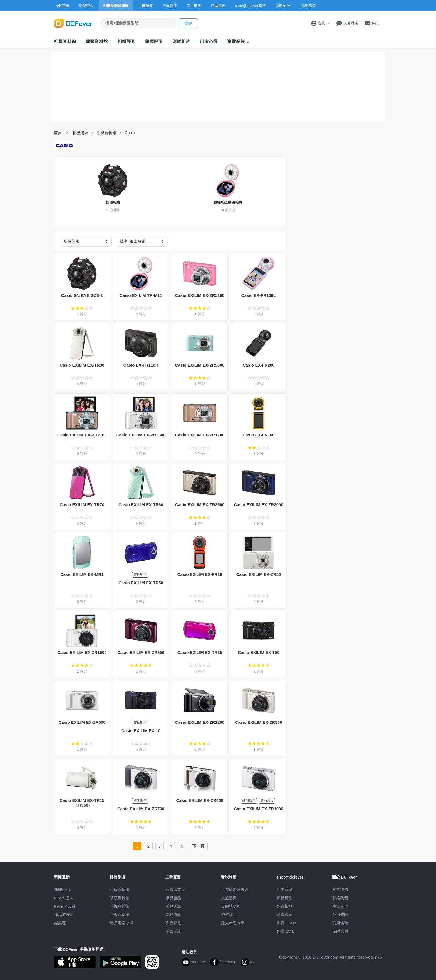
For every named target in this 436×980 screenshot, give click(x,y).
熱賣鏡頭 (284, 915)
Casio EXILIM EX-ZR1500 (82, 652)
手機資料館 (120, 906)
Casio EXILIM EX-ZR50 (258, 574)
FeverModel (65, 906)
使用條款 (340, 923)
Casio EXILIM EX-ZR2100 (82, 435)
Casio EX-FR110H (141, 365)
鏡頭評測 (154, 42)
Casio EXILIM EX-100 (258, 652)
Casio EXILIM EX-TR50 (141, 583)
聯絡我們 (340, 898)
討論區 (60, 923)
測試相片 (181, 42)
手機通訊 (173, 906)
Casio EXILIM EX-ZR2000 (259, 505)
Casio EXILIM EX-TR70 (82, 505)
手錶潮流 (173, 931)
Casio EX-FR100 (258, 435)
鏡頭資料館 (97, 42)
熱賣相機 (284, 906)
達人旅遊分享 (233, 923)
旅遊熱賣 (229, 898)
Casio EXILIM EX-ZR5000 (200, 365)
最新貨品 (284, 898)
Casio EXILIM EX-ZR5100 (200, 295)
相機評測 (127, 42)
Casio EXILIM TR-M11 (141, 295)
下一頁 (198, 846)
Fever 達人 (64, 898)
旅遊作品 (229, 915)
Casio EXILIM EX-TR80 (82, 365)
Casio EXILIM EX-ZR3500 (200, 505)
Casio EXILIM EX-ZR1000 (259, 809)
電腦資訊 (173, 915)
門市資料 (284, 890)
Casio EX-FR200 (258, 365)
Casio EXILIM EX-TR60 (141, 505)
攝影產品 (173, 898)
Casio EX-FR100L (259, 295)
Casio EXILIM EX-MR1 (82, 574)
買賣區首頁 (175, 890)
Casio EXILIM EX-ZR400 (200, 800)
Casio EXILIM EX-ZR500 (82, 722)
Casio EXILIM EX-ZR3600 (141, 435)
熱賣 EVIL (285, 931)
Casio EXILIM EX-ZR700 (141, 809)
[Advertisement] (337, 272)
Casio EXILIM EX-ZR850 (141, 652)
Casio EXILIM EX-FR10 (200, 574)
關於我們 (340, 890)
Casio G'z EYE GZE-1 (82, 295)
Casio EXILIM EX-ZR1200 (200, 722)
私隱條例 (340, 931)
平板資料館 (120, 915)
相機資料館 (65, 42)
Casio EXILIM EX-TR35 (200, 652)
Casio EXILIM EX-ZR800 (258, 722)
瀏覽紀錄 (238, 42)
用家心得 (209, 42)
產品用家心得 (122, 923)
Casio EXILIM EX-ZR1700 (200, 435)
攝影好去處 (235, 890)
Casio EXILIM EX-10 (141, 731)
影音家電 (173, 923)
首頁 (58, 133)
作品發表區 (64, 915)
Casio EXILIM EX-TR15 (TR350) (82, 803)
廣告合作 (340, 906)
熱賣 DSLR (286, 923)
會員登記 (340, 915)
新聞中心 (62, 890)
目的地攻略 (231, 906)
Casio (130, 133)
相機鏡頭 (80, 133)
